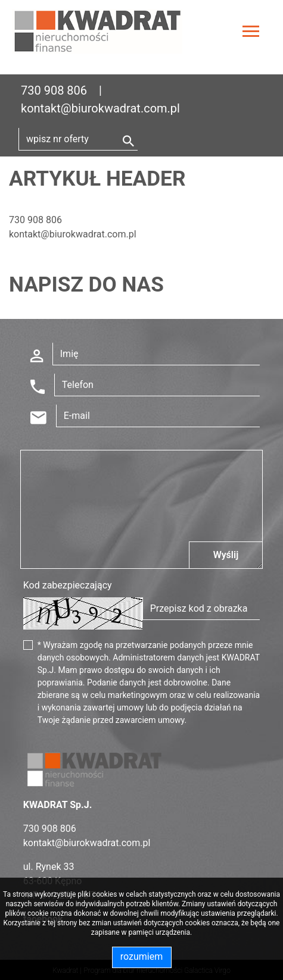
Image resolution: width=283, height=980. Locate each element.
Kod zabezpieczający (68, 585)
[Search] (78, 139)
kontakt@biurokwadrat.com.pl (100, 108)
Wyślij (226, 555)
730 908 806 (54, 90)
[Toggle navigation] (251, 33)
